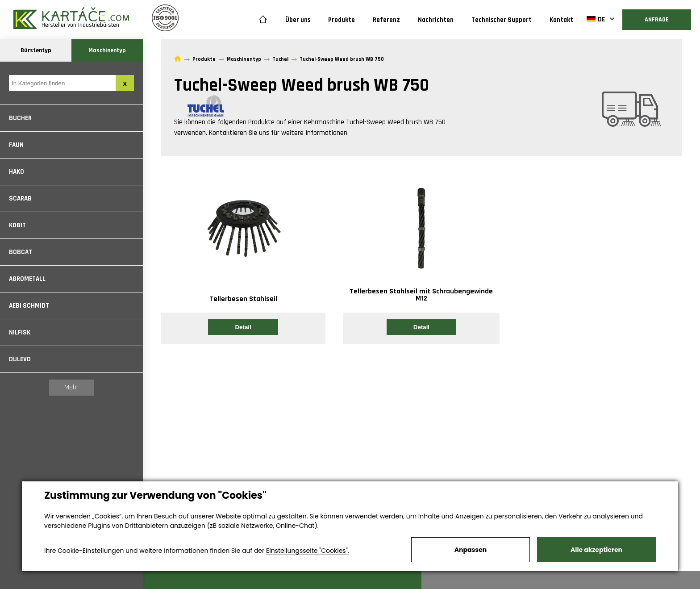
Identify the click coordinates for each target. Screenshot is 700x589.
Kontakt (561, 20)
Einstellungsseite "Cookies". (308, 551)
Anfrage (657, 20)
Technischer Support (502, 20)
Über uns (298, 20)
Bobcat (21, 252)
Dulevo (20, 359)
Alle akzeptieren (596, 550)
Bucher (20, 118)
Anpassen (471, 550)
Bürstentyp (36, 50)
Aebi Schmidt (29, 306)
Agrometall (27, 279)
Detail (243, 327)
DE (596, 19)
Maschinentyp (107, 50)
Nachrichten (436, 20)
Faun (16, 145)
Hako (17, 172)
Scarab (20, 198)
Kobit (17, 225)
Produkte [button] (342, 20)
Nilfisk (20, 332)
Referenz (386, 20)
